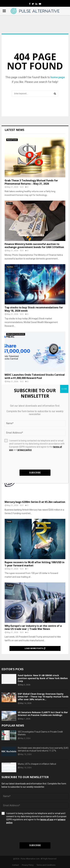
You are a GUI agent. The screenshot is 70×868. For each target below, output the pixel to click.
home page (58, 77)
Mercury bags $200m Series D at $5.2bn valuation (35, 502)
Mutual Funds (12, 140)
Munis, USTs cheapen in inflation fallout (37, 764)
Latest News (14, 130)
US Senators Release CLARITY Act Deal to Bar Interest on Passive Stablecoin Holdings (43, 714)
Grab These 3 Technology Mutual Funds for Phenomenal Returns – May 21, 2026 (31, 182)
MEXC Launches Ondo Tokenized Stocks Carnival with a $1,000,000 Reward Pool (35, 376)
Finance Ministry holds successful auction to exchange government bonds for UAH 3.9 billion (34, 246)
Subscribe (35, 845)
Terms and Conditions (46, 865)
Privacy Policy (28, 865)
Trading (10, 585)
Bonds (9, 203)
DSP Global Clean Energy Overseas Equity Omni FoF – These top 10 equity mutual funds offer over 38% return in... (43, 697)
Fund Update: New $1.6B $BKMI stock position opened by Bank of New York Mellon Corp (43, 678)
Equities (10, 267)
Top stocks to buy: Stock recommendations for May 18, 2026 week (34, 309)
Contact (15, 865)
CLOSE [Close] (64, 389)
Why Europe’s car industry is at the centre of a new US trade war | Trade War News (33, 627)
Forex (9, 522)
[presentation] (25, 833)
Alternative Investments (16, 334)
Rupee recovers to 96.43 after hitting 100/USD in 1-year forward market (35, 564)
